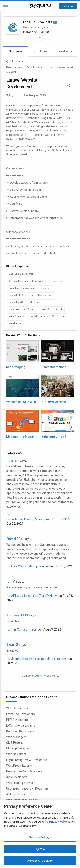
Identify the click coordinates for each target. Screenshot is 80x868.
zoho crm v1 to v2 (54, 437)
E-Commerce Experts (21, 725)
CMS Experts (15, 743)
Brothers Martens (54, 402)
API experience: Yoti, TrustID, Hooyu (35, 596)
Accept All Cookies (40, 861)
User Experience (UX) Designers (27, 789)
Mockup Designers (19, 748)
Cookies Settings (40, 837)
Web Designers (16, 754)
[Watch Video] (55, 22)
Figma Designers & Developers (27, 760)
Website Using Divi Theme (22, 402)
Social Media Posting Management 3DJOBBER (38, 519)
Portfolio (40, 51)
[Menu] (6, 6)
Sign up (26, 676)
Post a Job (68, 6)
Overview (16, 51)
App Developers (17, 777)
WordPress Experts (19, 766)
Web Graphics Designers (22, 800)
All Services (15, 62)
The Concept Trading (25, 629)
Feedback (65, 51)
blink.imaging (16, 367)
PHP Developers (17, 720)
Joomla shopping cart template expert (37, 659)
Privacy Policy (58, 822)
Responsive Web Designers (24, 771)
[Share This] (68, 85)
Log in (39, 676)
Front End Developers (20, 714)
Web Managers (16, 737)
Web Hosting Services (21, 783)
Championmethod (54, 367)
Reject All (40, 849)
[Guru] (40, 6)
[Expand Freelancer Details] (40, 37)
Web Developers (17, 708)
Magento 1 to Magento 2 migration (22, 437)
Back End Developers (20, 731)
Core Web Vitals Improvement (31, 566)
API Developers (16, 794)
